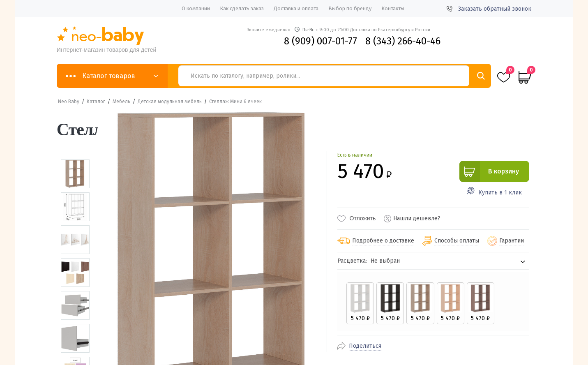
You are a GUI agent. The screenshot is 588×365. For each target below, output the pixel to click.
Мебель (121, 102)
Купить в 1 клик (500, 193)
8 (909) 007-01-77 (321, 41)
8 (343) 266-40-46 (403, 41)
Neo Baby (69, 102)
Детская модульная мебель (170, 102)
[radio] (360, 303)
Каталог (96, 102)
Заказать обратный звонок (489, 9)
